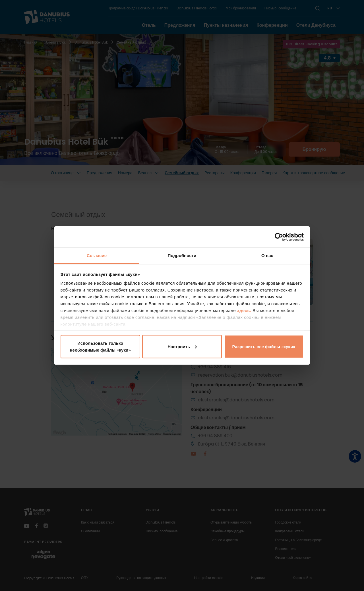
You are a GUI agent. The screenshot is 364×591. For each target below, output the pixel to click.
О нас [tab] (267, 256)
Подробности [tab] (182, 256)
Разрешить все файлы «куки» (264, 346)
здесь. (245, 310)
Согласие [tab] (97, 256)
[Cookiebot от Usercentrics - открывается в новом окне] (279, 237)
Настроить (182, 346)
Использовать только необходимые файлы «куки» (100, 346)
